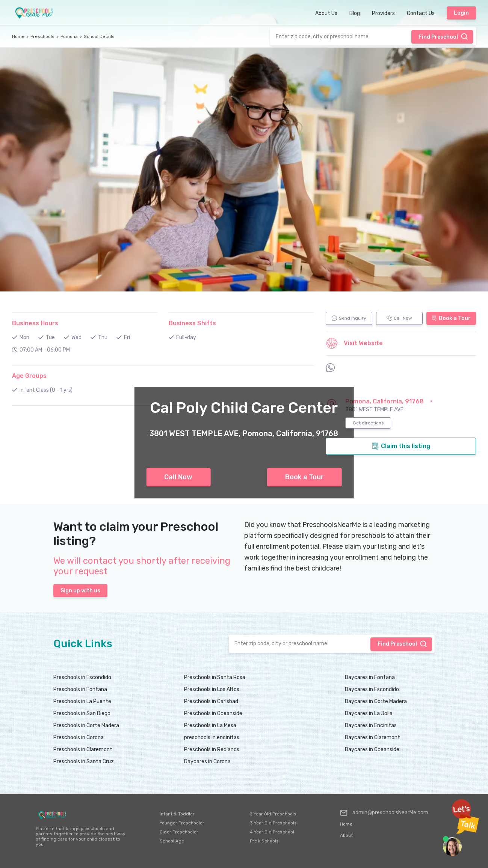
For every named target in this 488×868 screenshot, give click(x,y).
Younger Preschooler (182, 823)
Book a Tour (304, 477)
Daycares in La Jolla (369, 713)
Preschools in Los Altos (212, 689)
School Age (172, 841)
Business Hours (35, 323)
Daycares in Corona (207, 762)
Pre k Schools (264, 841)
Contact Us (421, 13)
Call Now (178, 477)
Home (18, 36)
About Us (326, 13)
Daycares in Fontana (370, 677)
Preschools (42, 36)
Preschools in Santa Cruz (84, 762)
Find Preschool (443, 36)
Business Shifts (192, 323)
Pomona (69, 36)
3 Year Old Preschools (273, 823)
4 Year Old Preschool (272, 832)
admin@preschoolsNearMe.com (384, 813)
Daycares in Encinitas (371, 725)
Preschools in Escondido (82, 677)
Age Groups (29, 376)
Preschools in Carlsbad (211, 701)
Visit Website (354, 343)
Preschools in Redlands (212, 749)
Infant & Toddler (177, 814)
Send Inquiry (349, 318)
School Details (99, 36)
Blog (355, 13)
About (346, 835)
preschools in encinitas (212, 737)
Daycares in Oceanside (372, 749)
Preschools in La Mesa (210, 725)
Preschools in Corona (79, 737)
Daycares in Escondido (372, 689)
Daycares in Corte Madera (376, 701)
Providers (383, 13)
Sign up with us (80, 591)
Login (461, 13)
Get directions (368, 423)
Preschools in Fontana (80, 689)
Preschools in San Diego (82, 713)
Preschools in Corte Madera (86, 725)
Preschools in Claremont (83, 749)
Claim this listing (401, 446)
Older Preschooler (179, 832)
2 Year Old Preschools (273, 814)
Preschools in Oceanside (213, 713)
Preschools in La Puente (82, 701)
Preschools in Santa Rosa (215, 677)
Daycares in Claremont (372, 737)
